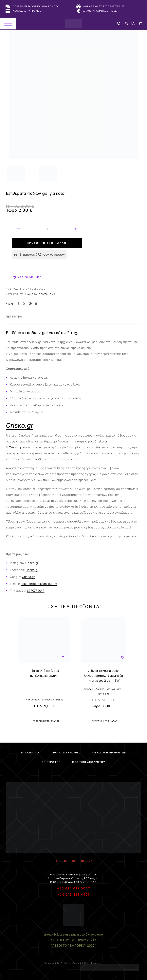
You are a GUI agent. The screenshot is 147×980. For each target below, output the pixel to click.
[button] (44, 721)
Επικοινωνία (30, 753)
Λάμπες (100, 689)
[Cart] (141, 24)
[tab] (14, 319)
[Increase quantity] (76, 229)
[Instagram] (65, 861)
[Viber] (73, 861)
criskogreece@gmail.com (39, 584)
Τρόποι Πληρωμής (66, 753)
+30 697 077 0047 (73, 888)
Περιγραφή (14, 317)
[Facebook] (56, 861)
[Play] (16, 173)
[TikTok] (91, 861)
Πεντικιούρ (47, 294)
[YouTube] (82, 861)
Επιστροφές (51, 762)
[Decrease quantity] (19, 229)
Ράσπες (59, 700)
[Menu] (8, 24)
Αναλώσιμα (31, 700)
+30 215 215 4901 (74, 894)
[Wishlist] (133, 24)
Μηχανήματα (114, 689)
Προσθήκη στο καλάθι (47, 243)
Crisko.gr (101, 441)
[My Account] (126, 24)
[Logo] (73, 24)
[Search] (119, 24)
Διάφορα (31, 294)
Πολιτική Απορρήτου (89, 762)
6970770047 (36, 591)
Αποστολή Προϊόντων (109, 753)
